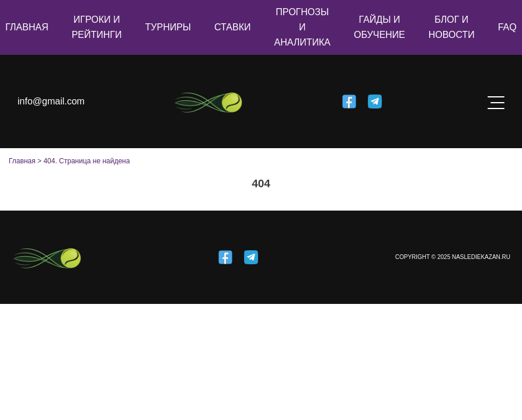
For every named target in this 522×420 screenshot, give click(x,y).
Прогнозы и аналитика (302, 27)
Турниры (168, 27)
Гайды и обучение (380, 27)
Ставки (232, 27)
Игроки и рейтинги (97, 27)
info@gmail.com (51, 101)
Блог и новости (452, 27)
